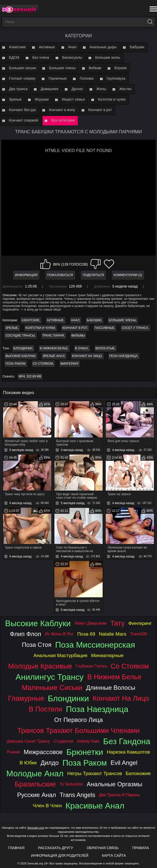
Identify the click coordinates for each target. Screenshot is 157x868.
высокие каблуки (20, 356)
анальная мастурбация (60, 655)
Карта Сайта (114, 855)
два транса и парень (119, 795)
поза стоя (37, 645)
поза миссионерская (95, 645)
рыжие (14, 752)
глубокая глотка (91, 666)
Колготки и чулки (112, 99)
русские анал (37, 795)
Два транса (18, 89)
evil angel (124, 763)
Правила (141, 848)
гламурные (26, 698)
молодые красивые (40, 666)
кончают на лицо (87, 356)
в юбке (28, 763)
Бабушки (137, 47)
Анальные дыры (103, 47)
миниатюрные (107, 655)
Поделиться (93, 275)
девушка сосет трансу (28, 741)
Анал (72, 47)
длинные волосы (111, 688)
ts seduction (71, 784)
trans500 (138, 634)
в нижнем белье (54, 348)
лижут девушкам (91, 623)
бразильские (35, 784)
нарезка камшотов (128, 752)
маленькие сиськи (52, 688)
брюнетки (85, 752)
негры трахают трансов (95, 773)
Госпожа (87, 78)
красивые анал (95, 806)
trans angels (77, 795)
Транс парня (53, 336)
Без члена (41, 57)
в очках (82, 348)
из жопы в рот (59, 634)
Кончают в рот (100, 110)
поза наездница (123, 356)
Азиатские (17, 47)
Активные (47, 47)
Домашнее (49, 89)
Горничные (58, 78)
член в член (47, 806)
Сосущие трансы (20, 336)
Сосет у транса (135, 328)
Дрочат (77, 89)
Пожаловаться (60, 275)
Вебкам (95, 68)
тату (117, 623)
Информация (26, 275)
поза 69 (86, 634)
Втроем (120, 68)
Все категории (63, 120)
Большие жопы (108, 57)
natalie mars (113, 634)
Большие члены (62, 68)
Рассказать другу (56, 848)
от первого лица (79, 720)
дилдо (50, 763)
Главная (16, 848)
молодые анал (35, 774)
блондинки (23, 348)
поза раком (15, 364)
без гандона (127, 741)
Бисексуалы (72, 57)
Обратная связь (102, 848)
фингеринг (70, 364)
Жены (101, 89)
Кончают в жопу (62, 110)
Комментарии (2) (128, 275)
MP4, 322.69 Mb (30, 376)
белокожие (138, 773)
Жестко (125, 89)
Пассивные (104, 328)
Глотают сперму (22, 78)
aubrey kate (88, 741)
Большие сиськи (22, 68)
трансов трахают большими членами (79, 730)
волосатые (105, 348)
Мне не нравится (95, 264)
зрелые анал (54, 356)
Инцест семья (73, 99)
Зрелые (15, 99)
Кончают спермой (24, 120)
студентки (63, 741)
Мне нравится (45, 264)
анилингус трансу (50, 677)
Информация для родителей (60, 855)
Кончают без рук (22, 110)
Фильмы (78, 336)
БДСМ (14, 57)
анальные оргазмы (115, 784)
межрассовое (43, 752)
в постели (46, 709)
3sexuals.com (36, 828)
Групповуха (116, 78)
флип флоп (26, 634)
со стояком (43, 364)
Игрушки (42, 99)
